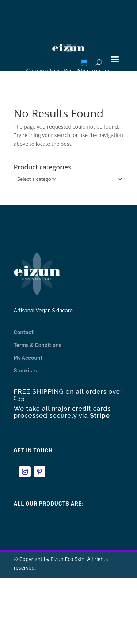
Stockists (26, 371)
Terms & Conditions (38, 345)
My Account (28, 358)
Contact (24, 333)
